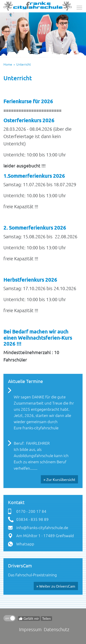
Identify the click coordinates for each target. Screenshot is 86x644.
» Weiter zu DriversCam (56, 586)
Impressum (30, 629)
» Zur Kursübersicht (59, 479)
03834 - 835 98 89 (32, 519)
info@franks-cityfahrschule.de (42, 527)
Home (8, 64)
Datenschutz (57, 629)
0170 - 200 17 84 (31, 511)
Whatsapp (25, 544)
